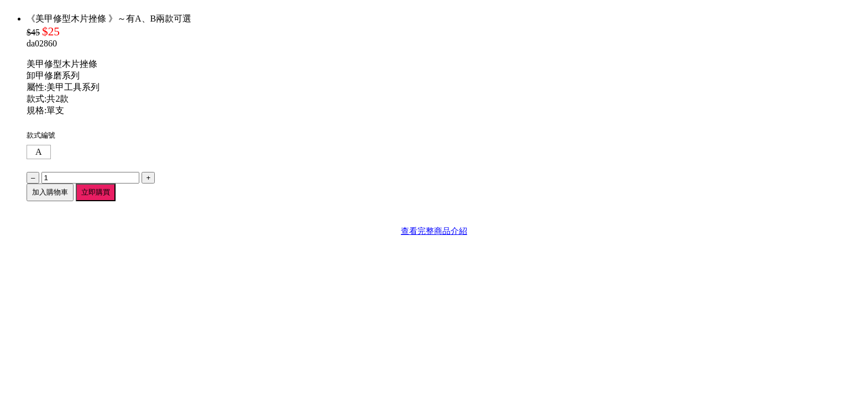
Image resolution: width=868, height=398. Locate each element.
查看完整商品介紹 (434, 231)
